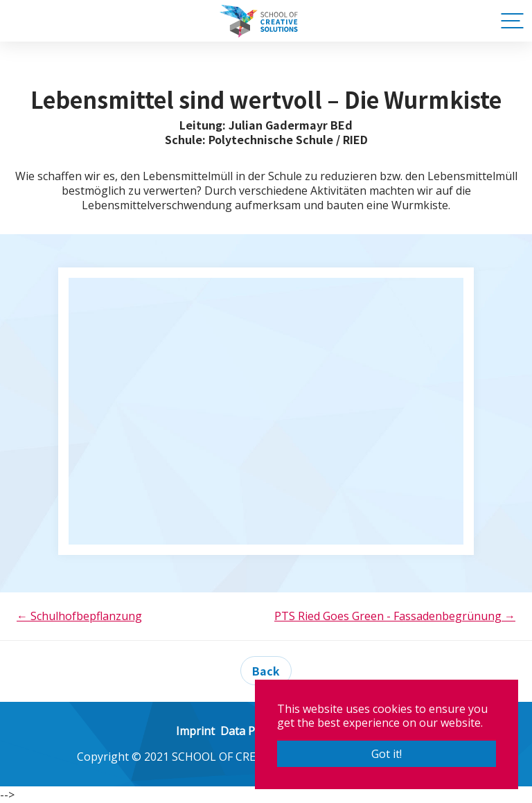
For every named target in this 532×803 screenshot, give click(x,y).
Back (266, 671)
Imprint (195, 731)
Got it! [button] (387, 754)
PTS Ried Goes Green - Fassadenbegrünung (395, 616)
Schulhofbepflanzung (79, 616)
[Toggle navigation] (511, 21)
